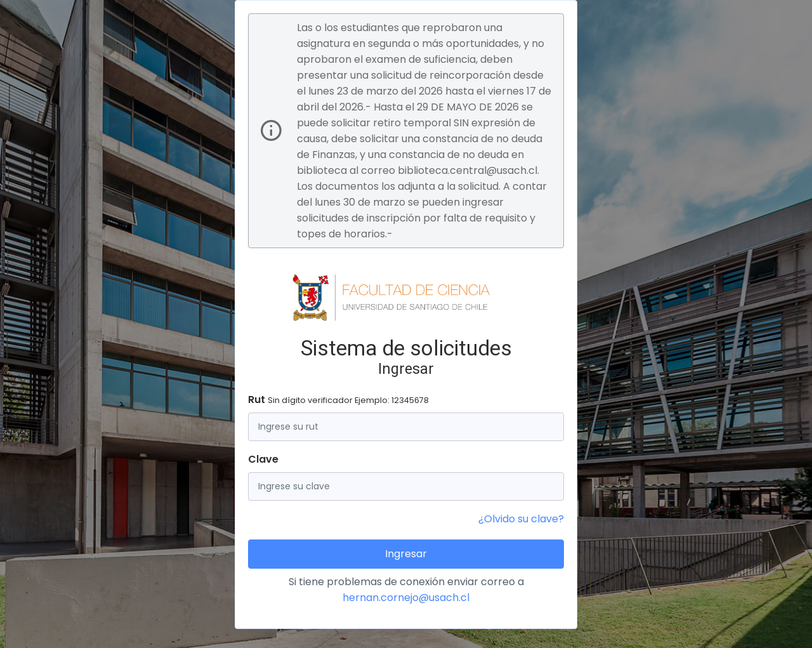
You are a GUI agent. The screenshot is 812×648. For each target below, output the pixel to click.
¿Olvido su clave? (521, 519)
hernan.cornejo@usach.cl (406, 598)
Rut (338, 400)
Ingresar (406, 554)
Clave (263, 459)
